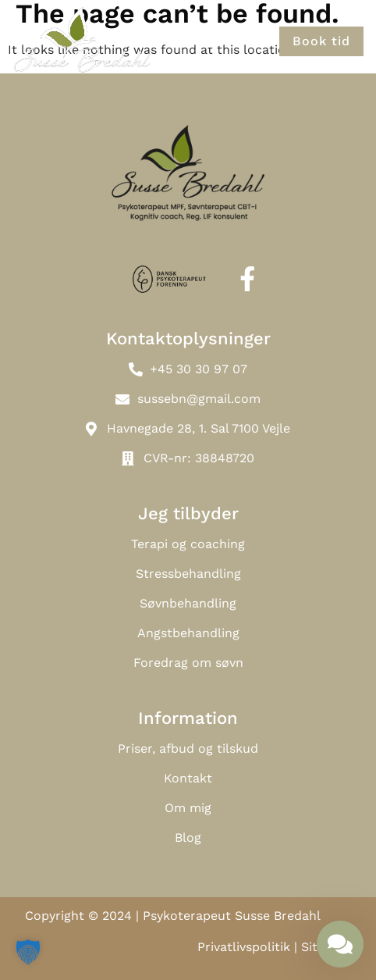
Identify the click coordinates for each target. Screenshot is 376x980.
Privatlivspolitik (244, 947)
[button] (206, 41)
